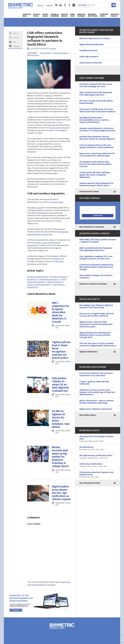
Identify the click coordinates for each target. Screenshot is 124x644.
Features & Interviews (55, 15)
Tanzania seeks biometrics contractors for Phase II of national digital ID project (98, 129)
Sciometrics (32, 264)
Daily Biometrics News (89, 192)
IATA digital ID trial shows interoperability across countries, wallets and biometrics (94, 120)
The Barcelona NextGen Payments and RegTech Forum (98, 475)
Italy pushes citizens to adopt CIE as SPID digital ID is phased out (60, 385)
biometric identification (38, 277)
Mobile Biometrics (33, 55)
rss (56, 5)
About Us (40, 5)
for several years (56, 202)
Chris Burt (53, 49)
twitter (65, 5)
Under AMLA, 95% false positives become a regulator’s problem (98, 241)
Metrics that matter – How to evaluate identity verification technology (97, 402)
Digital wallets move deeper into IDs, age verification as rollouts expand (61, 493)
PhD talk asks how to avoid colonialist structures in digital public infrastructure (98, 345)
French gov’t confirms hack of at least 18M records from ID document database (97, 110)
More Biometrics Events (90, 483)
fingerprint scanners (36, 282)
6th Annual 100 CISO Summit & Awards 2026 (98, 439)
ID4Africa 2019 (36, 208)
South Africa (33, 287)
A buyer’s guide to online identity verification (94, 383)
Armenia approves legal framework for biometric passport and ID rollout (96, 184)
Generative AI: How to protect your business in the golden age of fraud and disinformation (97, 392)
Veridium (60, 261)
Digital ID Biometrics (89, 352)
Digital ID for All (37, 15)
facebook (69, 5)
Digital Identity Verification (91, 45)
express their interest (59, 128)
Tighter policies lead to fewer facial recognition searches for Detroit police (61, 350)
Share (15, 33)
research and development (39, 284)
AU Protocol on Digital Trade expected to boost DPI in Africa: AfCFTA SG (96, 315)
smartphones (58, 284)
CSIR (63, 279)
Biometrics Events (104, 15)
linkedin (61, 5)
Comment (16, 46)
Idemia (57, 259)
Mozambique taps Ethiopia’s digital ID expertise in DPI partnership (96, 306)
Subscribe (50, 5)
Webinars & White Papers (93, 15)
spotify (74, 5)
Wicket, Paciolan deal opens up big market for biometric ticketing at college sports (60, 457)
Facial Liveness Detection (91, 63)
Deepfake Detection (88, 51)
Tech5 (45, 264)
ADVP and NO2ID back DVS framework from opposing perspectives (96, 94)
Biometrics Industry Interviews (93, 284)
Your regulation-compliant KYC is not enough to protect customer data (96, 258)
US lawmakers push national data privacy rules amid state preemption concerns (95, 164)
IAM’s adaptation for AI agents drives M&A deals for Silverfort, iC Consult (61, 312)
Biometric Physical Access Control (95, 38)
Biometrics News (27, 15)
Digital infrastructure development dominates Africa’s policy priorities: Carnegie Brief (95, 335)
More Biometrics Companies (92, 227)
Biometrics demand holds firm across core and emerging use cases (96, 85)
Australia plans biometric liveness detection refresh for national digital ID (97, 138)
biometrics (32, 279)
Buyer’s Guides (45, 15)
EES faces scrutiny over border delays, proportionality (96, 102)
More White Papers (88, 415)
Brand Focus (73, 15)
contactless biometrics (49, 279)
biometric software (58, 277)
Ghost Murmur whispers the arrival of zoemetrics (96, 277)
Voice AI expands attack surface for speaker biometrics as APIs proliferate (96, 146)
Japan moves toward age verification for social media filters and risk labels (97, 155)
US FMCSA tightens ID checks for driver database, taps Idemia (61, 419)
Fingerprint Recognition (61, 53)
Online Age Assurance (89, 57)
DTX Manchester (98, 448)
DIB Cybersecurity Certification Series (98, 457)
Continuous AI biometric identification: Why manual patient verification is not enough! (97, 267)
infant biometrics (55, 282)
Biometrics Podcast (115, 15)
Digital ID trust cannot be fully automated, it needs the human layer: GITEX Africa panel (96, 324)
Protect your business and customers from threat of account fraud (96, 374)
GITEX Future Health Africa (98, 465)
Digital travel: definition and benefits (96, 409)
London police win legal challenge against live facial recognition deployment (95, 175)
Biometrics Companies (81, 15)
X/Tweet (16, 37)
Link (15, 42)
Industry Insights (65, 15)
